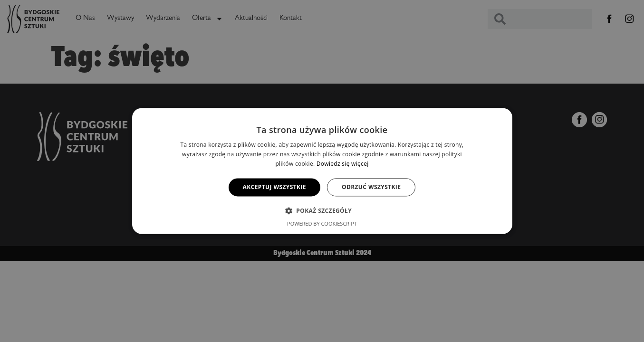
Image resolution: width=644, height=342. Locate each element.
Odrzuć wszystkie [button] (371, 187)
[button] (322, 211)
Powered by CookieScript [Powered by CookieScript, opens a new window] (322, 224)
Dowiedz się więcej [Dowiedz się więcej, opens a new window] (343, 164)
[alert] (322, 171)
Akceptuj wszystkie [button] (274, 187)
